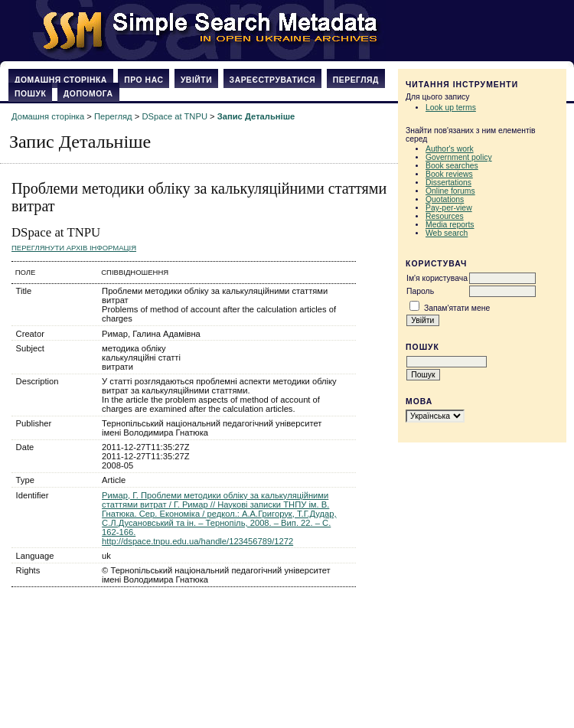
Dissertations (448, 183)
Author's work (450, 149)
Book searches (452, 166)
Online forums (450, 191)
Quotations (445, 199)
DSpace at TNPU (174, 116)
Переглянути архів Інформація (74, 248)
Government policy (459, 157)
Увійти (196, 80)
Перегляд (356, 80)
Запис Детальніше (256, 116)
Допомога (88, 94)
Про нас (143, 80)
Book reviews (449, 174)
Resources (445, 216)
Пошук (30, 94)
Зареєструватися (273, 80)
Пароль (420, 291)
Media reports (450, 225)
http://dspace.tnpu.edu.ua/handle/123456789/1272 (197, 541)
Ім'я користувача (437, 278)
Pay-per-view (449, 208)
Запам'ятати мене (457, 308)
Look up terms (451, 108)
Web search (447, 233)
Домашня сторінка (61, 80)
